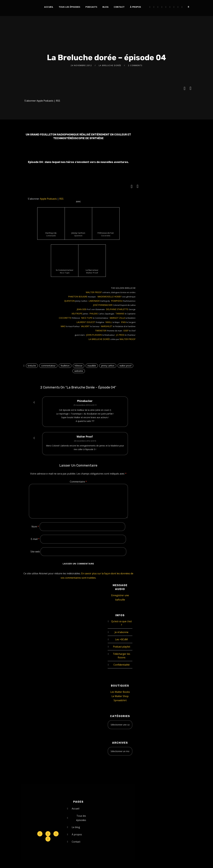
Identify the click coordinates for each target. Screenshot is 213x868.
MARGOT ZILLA (118, 318)
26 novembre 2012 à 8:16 (85, 441)
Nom (35, 527)
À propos (136, 7)
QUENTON (70, 301)
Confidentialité (122, 665)
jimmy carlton (108, 366)
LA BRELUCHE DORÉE (99, 339)
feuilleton (65, 366)
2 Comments (135, 65)
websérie (79, 371)
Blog (105, 7)
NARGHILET (107, 326)
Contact (119, 7)
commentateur (48, 366)
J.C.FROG (120, 335)
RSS (58, 101)
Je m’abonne (122, 632)
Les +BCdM (122, 639)
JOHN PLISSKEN (94, 335)
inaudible (92, 366)
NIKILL (109, 322)
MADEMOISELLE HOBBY (109, 297)
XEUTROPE (77, 314)
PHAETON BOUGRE (78, 297)
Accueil (49, 7)
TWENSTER (101, 331)
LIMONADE (94, 301)
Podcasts (91, 7)
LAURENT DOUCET (86, 322)
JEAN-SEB (82, 309)
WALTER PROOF (94, 292)
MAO (63, 326)
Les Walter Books (120, 692)
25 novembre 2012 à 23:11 (85, 405)
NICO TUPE (87, 318)
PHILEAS (94, 314)
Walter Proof (85, 437)
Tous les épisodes (70, 7)
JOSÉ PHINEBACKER (103, 305)
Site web (35, 552)
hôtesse (79, 366)
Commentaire (78, 482)
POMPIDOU (117, 301)
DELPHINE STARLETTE (117, 309)
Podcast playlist (122, 647)
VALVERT (86, 326)
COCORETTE (65, 318)
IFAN (124, 322)
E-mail (35, 539)
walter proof (125, 366)
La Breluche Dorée (110, 65)
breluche (32, 366)
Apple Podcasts (45, 101)
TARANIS (120, 314)
